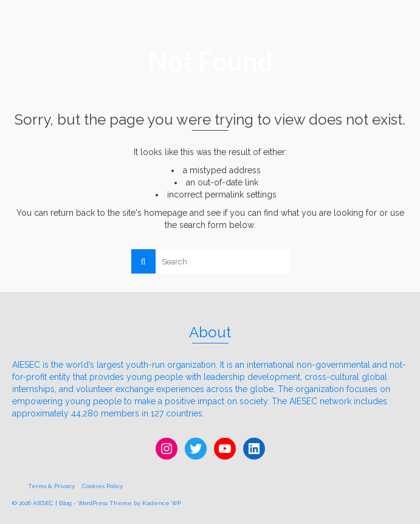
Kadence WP (162, 503)
